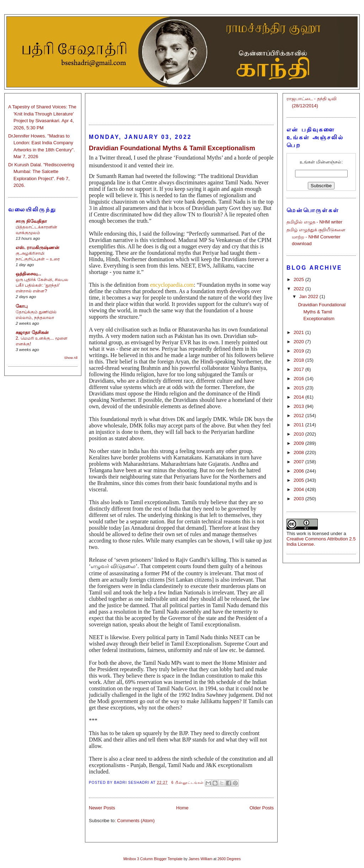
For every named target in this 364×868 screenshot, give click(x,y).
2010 (299, 434)
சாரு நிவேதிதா (31, 221)
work (301, 533)
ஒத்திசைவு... (28, 274)
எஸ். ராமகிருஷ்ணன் (38, 247)
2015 (299, 388)
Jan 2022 (309, 296)
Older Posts (262, 808)
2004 (299, 489)
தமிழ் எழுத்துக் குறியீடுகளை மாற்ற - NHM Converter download (316, 237)
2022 (299, 289)
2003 (299, 499)
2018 (299, 360)
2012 (299, 416)
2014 (299, 397)
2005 (299, 480)
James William (200, 859)
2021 (299, 332)
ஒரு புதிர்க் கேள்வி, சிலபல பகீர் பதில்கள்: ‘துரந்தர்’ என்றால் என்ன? (42, 285)
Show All (71, 358)
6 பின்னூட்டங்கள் (188, 783)
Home (183, 808)
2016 (299, 379)
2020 (299, 342)
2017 (299, 369)
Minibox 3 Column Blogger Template (153, 859)
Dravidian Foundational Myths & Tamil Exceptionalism (172, 148)
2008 (299, 452)
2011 (299, 425)
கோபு (22, 306)
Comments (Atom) (136, 821)
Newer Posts (102, 808)
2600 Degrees (229, 859)
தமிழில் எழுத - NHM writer (314, 222)
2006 (299, 471)
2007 (299, 462)
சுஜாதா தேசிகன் (32, 332)
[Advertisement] (181, 106)
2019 (299, 351)
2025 (299, 279)
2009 (299, 443)
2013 (299, 406)
